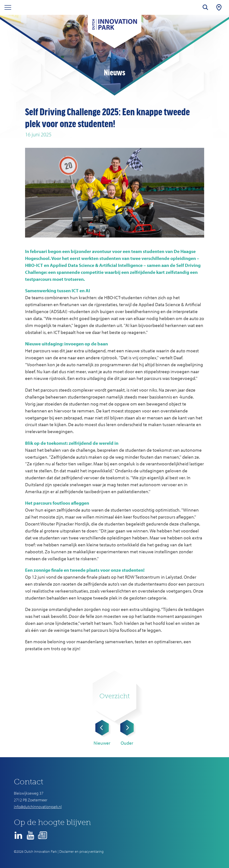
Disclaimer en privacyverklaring (81, 851)
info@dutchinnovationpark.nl (38, 807)
